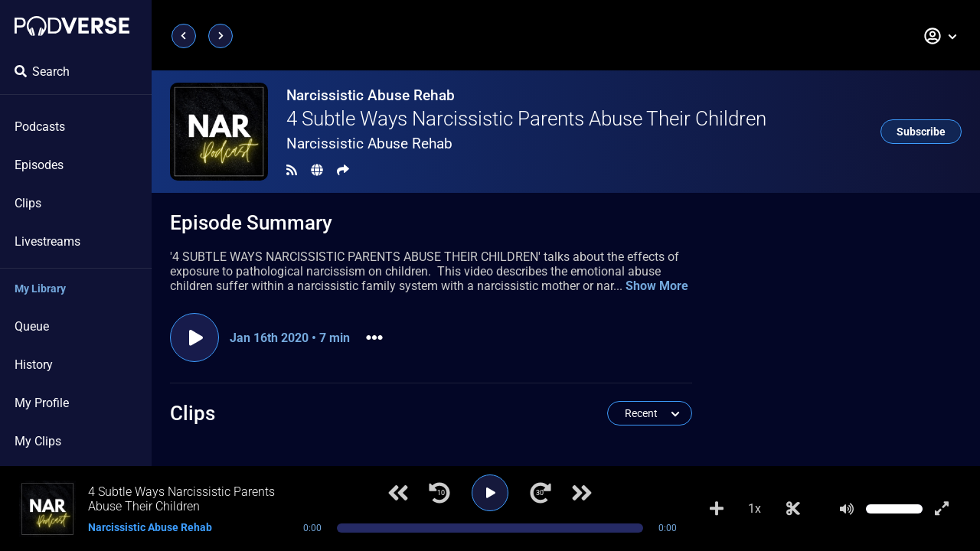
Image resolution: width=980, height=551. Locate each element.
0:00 (312, 528)
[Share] (343, 170)
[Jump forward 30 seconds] (541, 493)
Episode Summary (251, 223)
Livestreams (47, 241)
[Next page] (220, 36)
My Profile (42, 403)
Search (42, 72)
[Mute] (847, 509)
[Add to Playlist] (717, 509)
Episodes (39, 165)
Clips (28, 203)
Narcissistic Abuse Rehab (371, 95)
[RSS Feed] (292, 170)
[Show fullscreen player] (942, 509)
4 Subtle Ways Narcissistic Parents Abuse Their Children (526, 119)
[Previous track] (398, 493)
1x (755, 509)
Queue (32, 326)
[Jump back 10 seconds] (439, 493)
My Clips (38, 441)
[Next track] (582, 493)
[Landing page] (72, 26)
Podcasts (40, 127)
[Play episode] (194, 337)
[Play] (490, 493)
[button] (941, 36)
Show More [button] (657, 286)
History (34, 365)
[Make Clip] (793, 509)
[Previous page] (184, 36)
